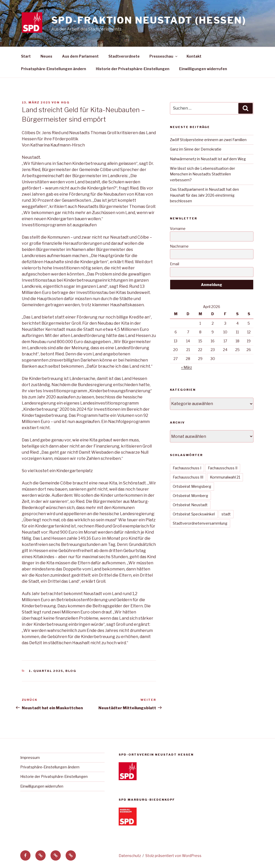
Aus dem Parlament (80, 56)
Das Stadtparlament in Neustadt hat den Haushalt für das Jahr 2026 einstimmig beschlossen (204, 195)
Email (175, 264)
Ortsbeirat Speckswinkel (194, 514)
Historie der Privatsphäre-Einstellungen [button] (133, 69)
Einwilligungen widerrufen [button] (203, 69)
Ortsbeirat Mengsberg (192, 486)
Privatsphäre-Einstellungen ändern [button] (54, 69)
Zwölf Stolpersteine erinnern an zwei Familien (208, 140)
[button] (40, 855)
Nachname (179, 246)
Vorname (178, 229)
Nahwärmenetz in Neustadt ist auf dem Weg (208, 159)
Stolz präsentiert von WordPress (173, 856)
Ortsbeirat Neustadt (190, 505)
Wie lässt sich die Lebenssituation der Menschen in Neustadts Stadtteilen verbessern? (202, 174)
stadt (226, 514)
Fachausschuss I (187, 468)
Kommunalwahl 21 (225, 477)
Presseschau (164, 56)
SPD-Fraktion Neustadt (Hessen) (149, 20)
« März (187, 367)
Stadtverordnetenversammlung (200, 523)
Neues (46, 56)
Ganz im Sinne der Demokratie (196, 149)
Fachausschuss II (223, 468)
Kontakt (194, 56)
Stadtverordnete (124, 56)
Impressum (30, 758)
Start (26, 56)
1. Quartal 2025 (46, 671)
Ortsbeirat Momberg (190, 496)
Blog (71, 671)
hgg (65, 102)
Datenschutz (130, 856)
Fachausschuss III (188, 477)
